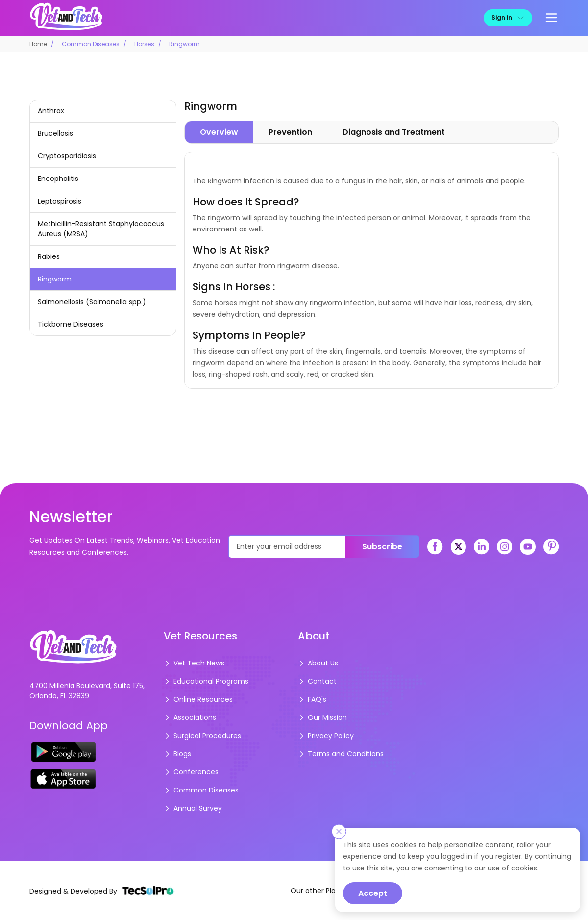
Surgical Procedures (202, 736)
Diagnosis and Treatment (394, 132)
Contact (317, 681)
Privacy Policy (326, 736)
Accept (373, 893)
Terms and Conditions (341, 754)
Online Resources (198, 699)
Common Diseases (91, 44)
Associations (190, 717)
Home (38, 44)
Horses (144, 44)
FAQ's (312, 699)
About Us (318, 663)
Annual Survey (193, 808)
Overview (219, 132)
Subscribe (382, 547)
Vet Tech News (194, 663)
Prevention (290, 132)
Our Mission (322, 717)
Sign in (508, 17)
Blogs (177, 754)
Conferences (191, 772)
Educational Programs (206, 681)
